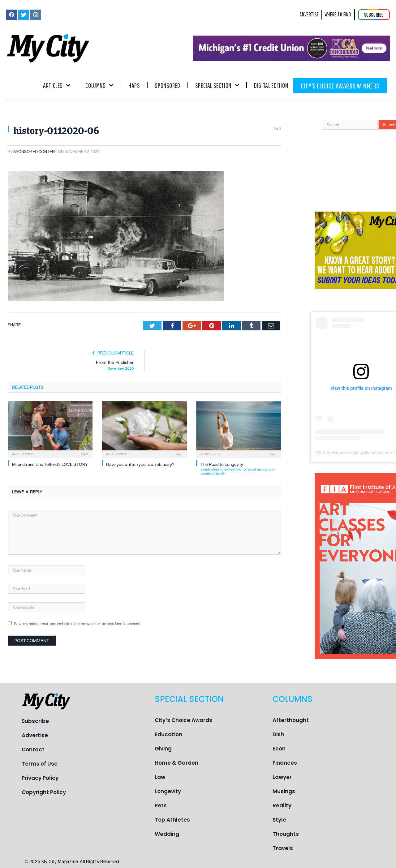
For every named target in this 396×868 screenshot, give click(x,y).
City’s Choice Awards (183, 720)
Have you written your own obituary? (140, 464)
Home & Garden (176, 763)
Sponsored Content (35, 152)
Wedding (167, 834)
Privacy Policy (40, 778)
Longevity (168, 791)
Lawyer (282, 777)
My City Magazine (333, 453)
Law (160, 777)
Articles (57, 85)
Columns (99, 85)
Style (279, 820)
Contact (33, 750)
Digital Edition (271, 85)
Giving (163, 749)
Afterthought (291, 720)
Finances (285, 763)
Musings (284, 791)
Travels (283, 848)
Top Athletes (172, 820)
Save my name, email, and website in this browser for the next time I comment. (77, 624)
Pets (161, 806)
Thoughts (286, 834)
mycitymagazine (372, 453)
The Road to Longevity (241, 469)
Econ (279, 749)
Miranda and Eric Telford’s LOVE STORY (50, 464)
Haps (134, 85)
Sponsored (167, 85)
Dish (278, 734)
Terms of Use (40, 764)
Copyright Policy (44, 792)
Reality (282, 806)
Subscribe (35, 721)
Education (168, 734)
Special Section (217, 85)
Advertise (35, 735)
